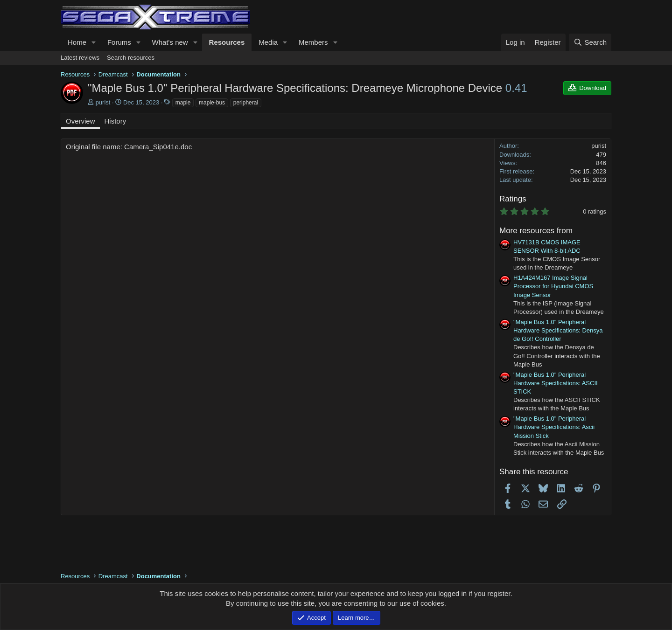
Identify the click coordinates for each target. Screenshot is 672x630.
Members (313, 42)
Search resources (131, 58)
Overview (80, 121)
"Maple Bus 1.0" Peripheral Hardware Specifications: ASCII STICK (556, 383)
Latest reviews (80, 58)
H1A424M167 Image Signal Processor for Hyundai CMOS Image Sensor (553, 286)
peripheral (246, 103)
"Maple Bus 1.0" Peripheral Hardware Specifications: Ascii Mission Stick (554, 427)
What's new (170, 42)
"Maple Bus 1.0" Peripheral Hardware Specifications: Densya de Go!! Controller (558, 330)
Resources (227, 42)
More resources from (536, 231)
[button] (94, 42)
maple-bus (212, 103)
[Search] (590, 42)
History (115, 121)
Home (77, 42)
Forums (119, 42)
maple (183, 103)
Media (268, 42)
